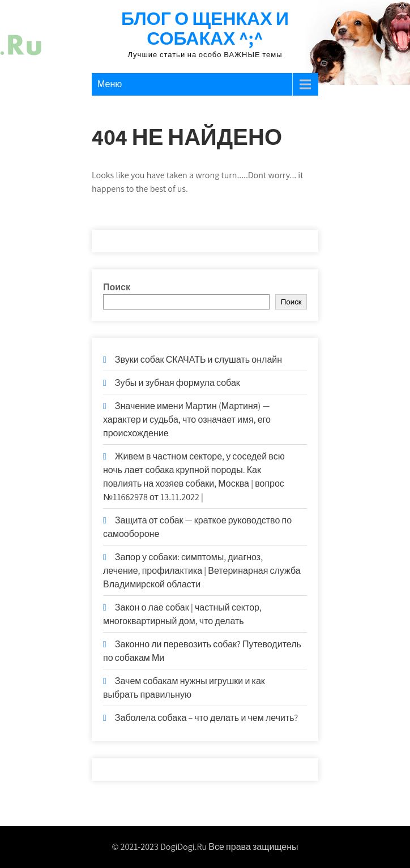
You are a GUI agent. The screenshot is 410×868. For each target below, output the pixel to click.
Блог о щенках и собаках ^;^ (205, 28)
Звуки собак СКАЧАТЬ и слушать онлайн (198, 360)
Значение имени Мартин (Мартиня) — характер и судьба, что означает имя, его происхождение (187, 420)
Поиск (117, 287)
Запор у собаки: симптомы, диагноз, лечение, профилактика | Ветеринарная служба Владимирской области (202, 571)
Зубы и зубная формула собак (178, 383)
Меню (110, 84)
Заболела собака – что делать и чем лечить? (206, 718)
